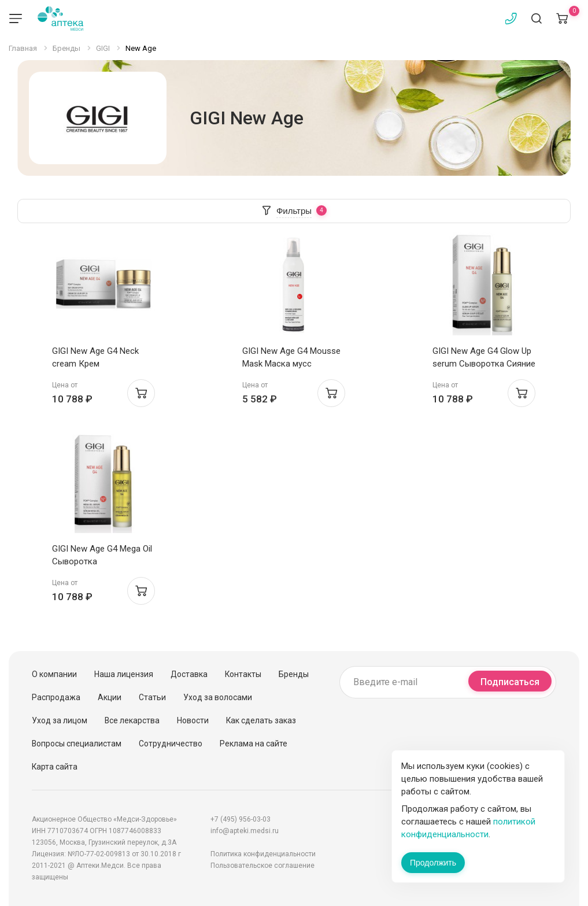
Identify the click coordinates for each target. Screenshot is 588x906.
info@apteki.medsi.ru (245, 831)
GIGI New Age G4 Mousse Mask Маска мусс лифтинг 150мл (291, 364)
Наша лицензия (124, 674)
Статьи (152, 697)
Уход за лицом (60, 720)
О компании (54, 674)
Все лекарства (132, 720)
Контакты (243, 674)
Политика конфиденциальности (263, 854)
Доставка (189, 674)
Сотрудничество (171, 744)
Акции (110, 697)
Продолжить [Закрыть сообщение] (433, 863)
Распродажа (56, 697)
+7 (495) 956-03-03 (241, 819)
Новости (193, 720)
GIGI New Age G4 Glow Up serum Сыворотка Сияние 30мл (484, 364)
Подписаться (510, 682)
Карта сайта (55, 767)
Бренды (294, 674)
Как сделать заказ (261, 720)
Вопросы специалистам (77, 744)
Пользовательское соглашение (262, 866)
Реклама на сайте (254, 744)
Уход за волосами (218, 697)
